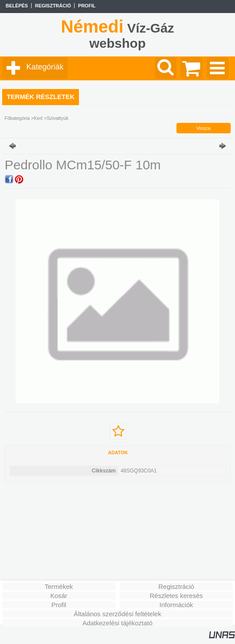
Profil (59, 605)
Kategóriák (45, 67)
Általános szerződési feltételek (117, 614)
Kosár (59, 596)
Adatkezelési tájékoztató (117, 623)
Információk (176, 605)
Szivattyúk (58, 118)
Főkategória (17, 118)
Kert (38, 118)
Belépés (17, 6)
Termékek (59, 586)
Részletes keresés (176, 596)
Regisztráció (176, 586)
